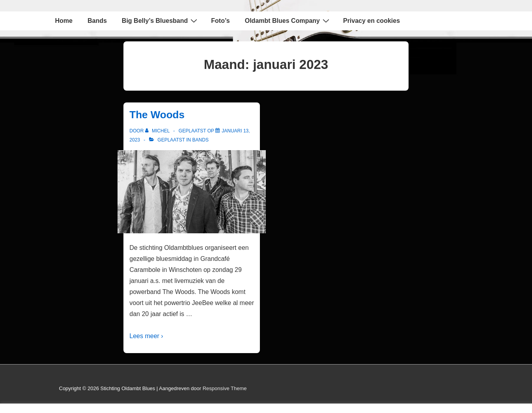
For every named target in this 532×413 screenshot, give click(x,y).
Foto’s (220, 21)
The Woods (157, 115)
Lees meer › (146, 336)
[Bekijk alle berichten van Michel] (158, 131)
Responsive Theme (225, 388)
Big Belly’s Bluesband (161, 20)
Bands (97, 21)
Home (64, 21)
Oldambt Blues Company (288, 20)
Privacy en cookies (371, 21)
